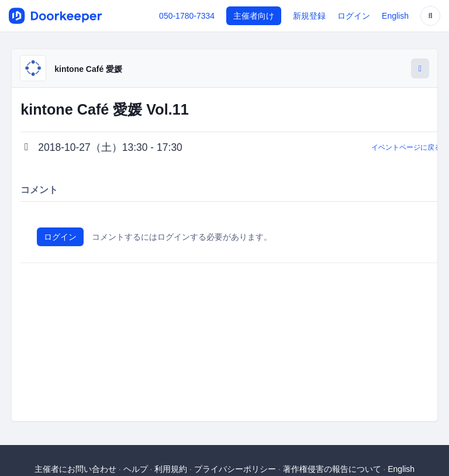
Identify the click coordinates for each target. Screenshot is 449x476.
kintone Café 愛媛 (88, 69)
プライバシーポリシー (235, 469)
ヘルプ (136, 469)
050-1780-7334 (187, 16)
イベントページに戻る (406, 147)
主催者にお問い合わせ (75, 469)
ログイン (354, 16)
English (395, 16)
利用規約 (171, 469)
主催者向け (254, 16)
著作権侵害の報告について (332, 469)
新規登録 (309, 16)
